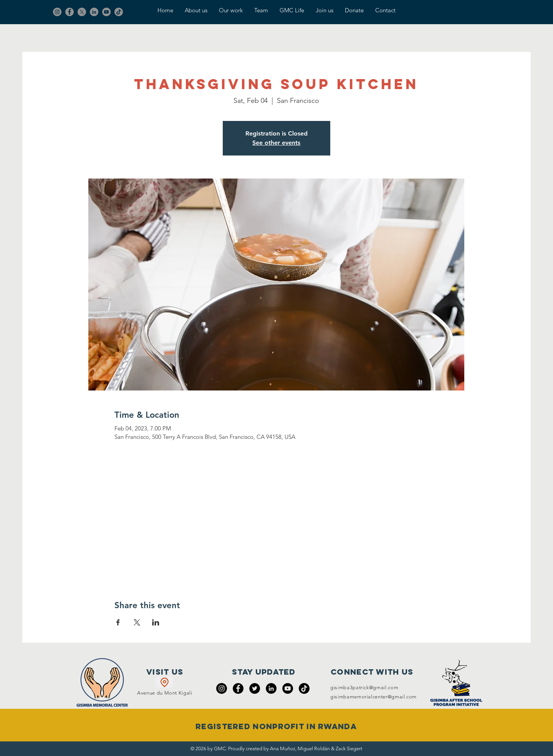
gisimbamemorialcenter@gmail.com (373, 697)
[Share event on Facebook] (118, 622)
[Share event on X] (137, 622)
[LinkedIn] (94, 12)
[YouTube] (106, 12)
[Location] (164, 682)
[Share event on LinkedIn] (156, 622)
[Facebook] (70, 12)
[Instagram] (57, 12)
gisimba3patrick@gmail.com (364, 687)
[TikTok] (119, 12)
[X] (82, 12)
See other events (276, 143)
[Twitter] (255, 688)
